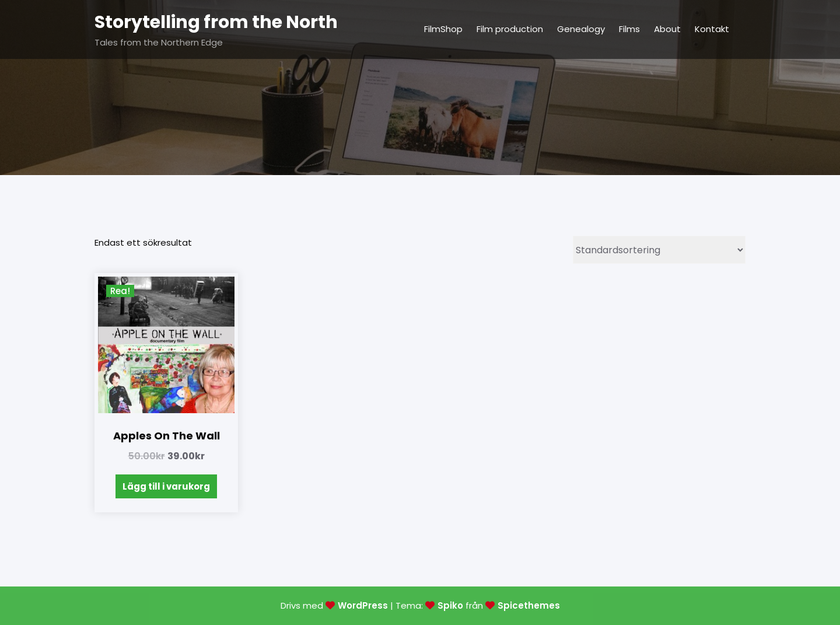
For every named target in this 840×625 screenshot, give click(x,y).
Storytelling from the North (216, 22)
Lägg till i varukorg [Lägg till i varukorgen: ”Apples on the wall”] (166, 486)
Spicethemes (529, 605)
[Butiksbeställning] (659, 250)
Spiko (450, 605)
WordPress (363, 605)
